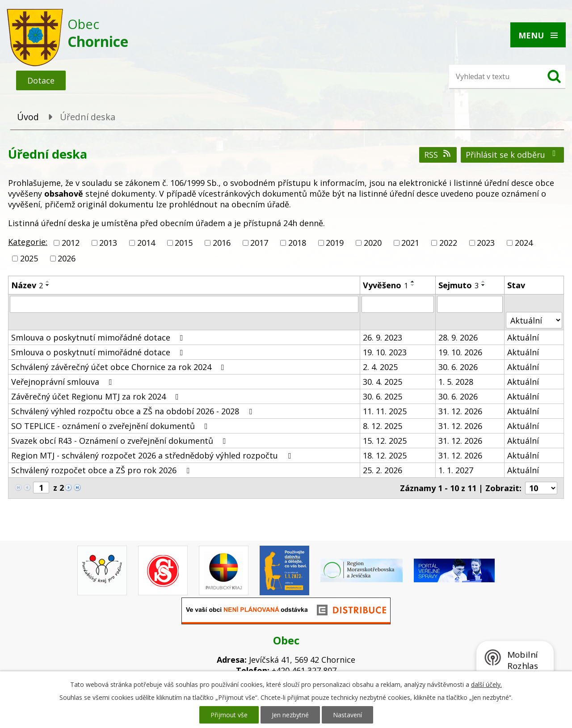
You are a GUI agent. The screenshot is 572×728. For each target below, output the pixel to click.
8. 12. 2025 (383, 426)
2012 (71, 243)
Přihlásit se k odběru (513, 155)
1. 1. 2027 (456, 470)
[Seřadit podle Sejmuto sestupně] (484, 285)
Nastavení (347, 715)
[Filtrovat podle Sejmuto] (470, 304)
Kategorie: (28, 242)
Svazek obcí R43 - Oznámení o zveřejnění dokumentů (120, 441)
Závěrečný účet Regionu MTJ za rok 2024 (97, 396)
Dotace (41, 80)
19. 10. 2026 (460, 352)
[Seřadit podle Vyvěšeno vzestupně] (413, 282)
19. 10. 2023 (385, 352)
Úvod (28, 117)
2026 (67, 258)
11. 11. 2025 (385, 411)
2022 (448, 243)
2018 (297, 243)
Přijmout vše (229, 715)
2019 (335, 243)
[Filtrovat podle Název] (184, 304)
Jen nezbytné (290, 715)
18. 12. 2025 (385, 455)
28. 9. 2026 (458, 337)
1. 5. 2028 (456, 382)
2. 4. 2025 (380, 367)
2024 (524, 243)
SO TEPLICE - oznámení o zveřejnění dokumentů (111, 426)
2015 (184, 243)
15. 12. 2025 (385, 441)
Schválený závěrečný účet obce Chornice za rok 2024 (120, 367)
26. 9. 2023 (383, 337)
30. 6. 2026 (458, 367)
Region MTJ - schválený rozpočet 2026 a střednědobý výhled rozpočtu (153, 455)
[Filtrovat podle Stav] (534, 320)
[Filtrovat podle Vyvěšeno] (397, 304)
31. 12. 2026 (460, 411)
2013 (108, 243)
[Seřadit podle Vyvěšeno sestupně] (413, 285)
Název (27, 285)
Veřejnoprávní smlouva (63, 382)
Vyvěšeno (385, 285)
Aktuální (523, 337)
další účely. (486, 684)
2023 (486, 243)
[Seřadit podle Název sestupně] (48, 285)
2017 (259, 243)
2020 (373, 243)
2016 (222, 243)
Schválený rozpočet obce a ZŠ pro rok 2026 (102, 470)
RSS (438, 155)
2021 (410, 243)
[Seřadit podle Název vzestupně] (48, 282)
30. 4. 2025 (383, 382)
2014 (146, 243)
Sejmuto (458, 285)
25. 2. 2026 (383, 470)
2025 (29, 258)
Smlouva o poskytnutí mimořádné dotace (99, 337)
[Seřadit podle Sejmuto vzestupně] (484, 282)
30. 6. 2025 (383, 396)
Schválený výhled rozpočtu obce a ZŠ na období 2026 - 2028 (133, 411)
